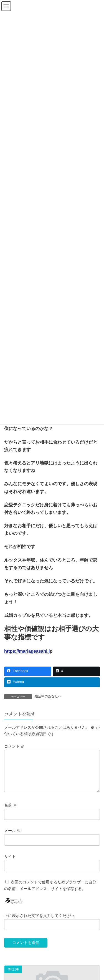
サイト (10, 863)
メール (12, 838)
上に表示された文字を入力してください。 (41, 922)
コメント (14, 747)
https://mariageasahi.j (27, 651)
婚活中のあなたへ (48, 696)
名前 (11, 812)
